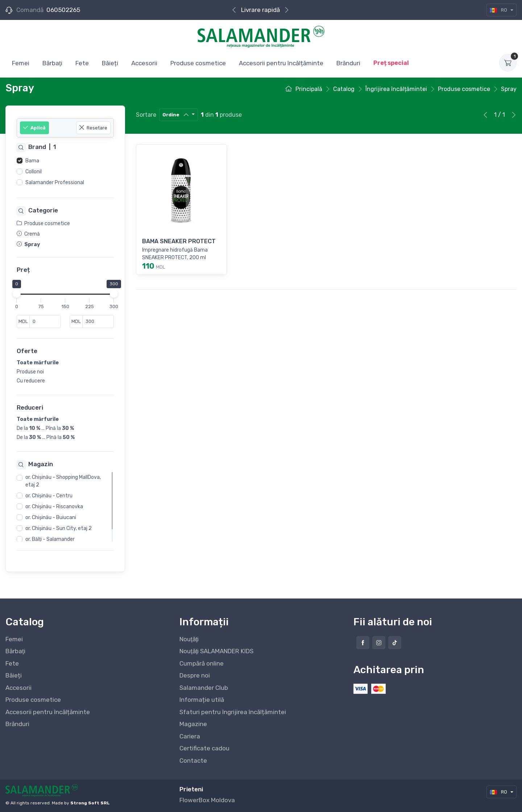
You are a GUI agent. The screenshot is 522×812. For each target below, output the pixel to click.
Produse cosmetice (33, 700)
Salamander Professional (55, 183)
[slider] (17, 294)
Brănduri (17, 724)
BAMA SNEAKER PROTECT (179, 241)
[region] (65, 172)
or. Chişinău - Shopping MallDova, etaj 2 (63, 481)
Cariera (190, 736)
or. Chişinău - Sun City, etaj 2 (59, 529)
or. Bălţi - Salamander (50, 540)
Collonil (34, 172)
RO (499, 10)
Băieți (14, 675)
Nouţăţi (189, 639)
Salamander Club (204, 688)
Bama (32, 161)
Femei (14, 639)
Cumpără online (260, 10)
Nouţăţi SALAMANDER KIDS (216, 651)
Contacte (193, 761)
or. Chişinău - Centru (49, 496)
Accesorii (18, 688)
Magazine (193, 724)
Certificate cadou (204, 748)
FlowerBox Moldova (207, 800)
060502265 (63, 10)
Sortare (146, 115)
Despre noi (195, 675)
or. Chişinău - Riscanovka (54, 507)
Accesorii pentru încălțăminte (48, 712)
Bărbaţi (15, 651)
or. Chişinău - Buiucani (51, 518)
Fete (12, 663)
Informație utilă (202, 700)
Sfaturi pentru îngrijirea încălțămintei (233, 712)
